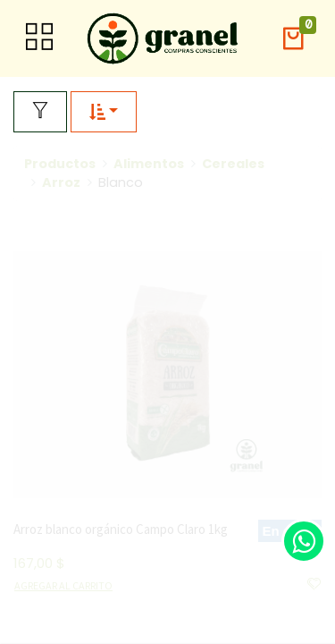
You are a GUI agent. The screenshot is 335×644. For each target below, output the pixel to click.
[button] (293, 39)
